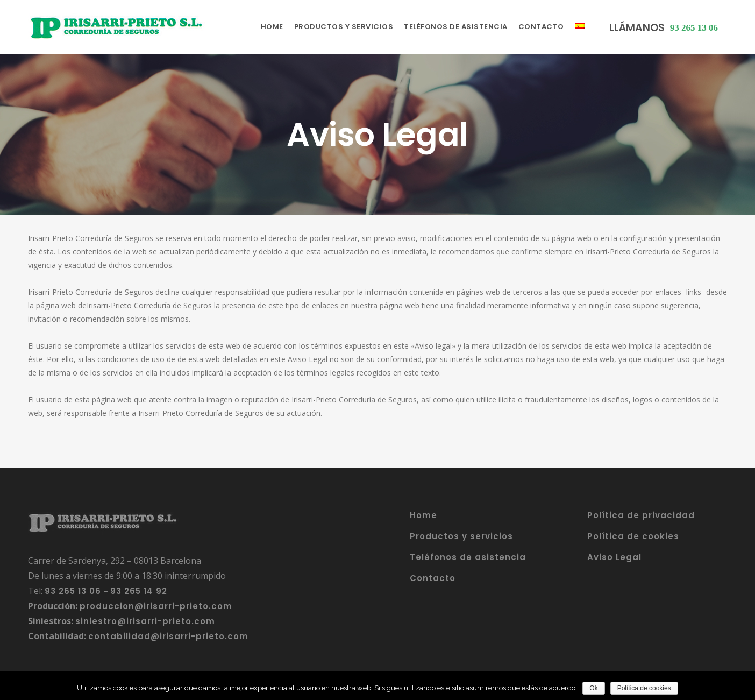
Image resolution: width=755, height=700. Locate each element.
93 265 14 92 (139, 591)
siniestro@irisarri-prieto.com (145, 621)
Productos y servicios (461, 536)
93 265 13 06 (73, 591)
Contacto (433, 578)
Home (423, 515)
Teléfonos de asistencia (468, 557)
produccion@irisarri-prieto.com (156, 606)
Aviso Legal (614, 557)
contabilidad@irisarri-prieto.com (168, 636)
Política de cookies (633, 536)
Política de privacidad (641, 515)
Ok (593, 688)
